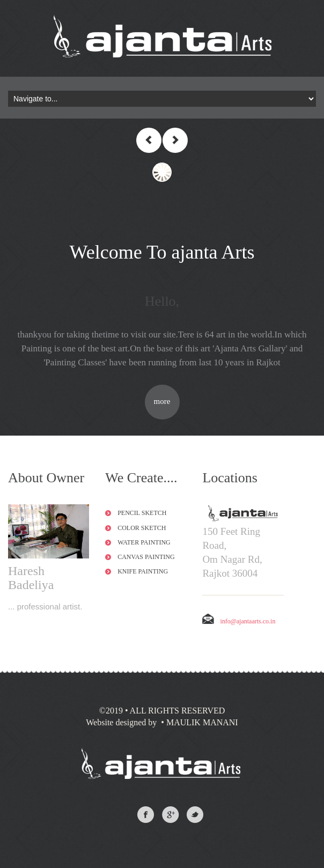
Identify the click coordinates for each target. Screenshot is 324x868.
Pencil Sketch (142, 513)
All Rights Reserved (178, 711)
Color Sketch (142, 528)
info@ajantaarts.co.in (239, 621)
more (162, 401)
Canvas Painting (146, 557)
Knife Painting (143, 571)
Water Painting (144, 542)
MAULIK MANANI (201, 722)
